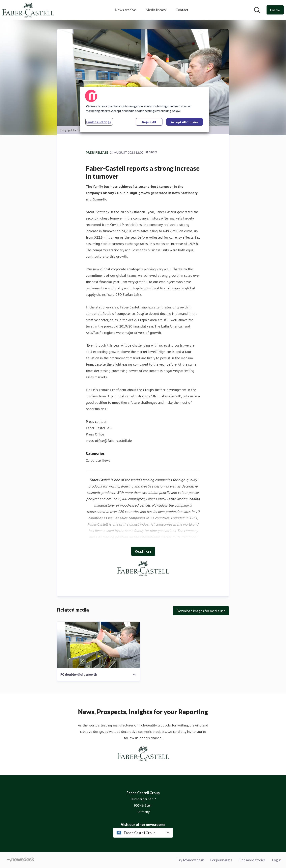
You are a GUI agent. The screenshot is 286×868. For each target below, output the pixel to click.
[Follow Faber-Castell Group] (275, 10)
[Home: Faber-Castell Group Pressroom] (28, 10)
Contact (182, 10)
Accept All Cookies (185, 122)
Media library (156, 10)
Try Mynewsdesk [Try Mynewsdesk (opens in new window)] (190, 860)
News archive (125, 10)
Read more (143, 551)
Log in (277, 860)
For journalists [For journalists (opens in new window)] (221, 860)
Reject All (149, 122)
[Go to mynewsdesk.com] (21, 860)
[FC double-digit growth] (99, 645)
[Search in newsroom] (257, 10)
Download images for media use (201, 611)
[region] (144, 110)
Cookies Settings (98, 122)
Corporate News (98, 460)
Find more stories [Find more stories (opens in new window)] (252, 860)
